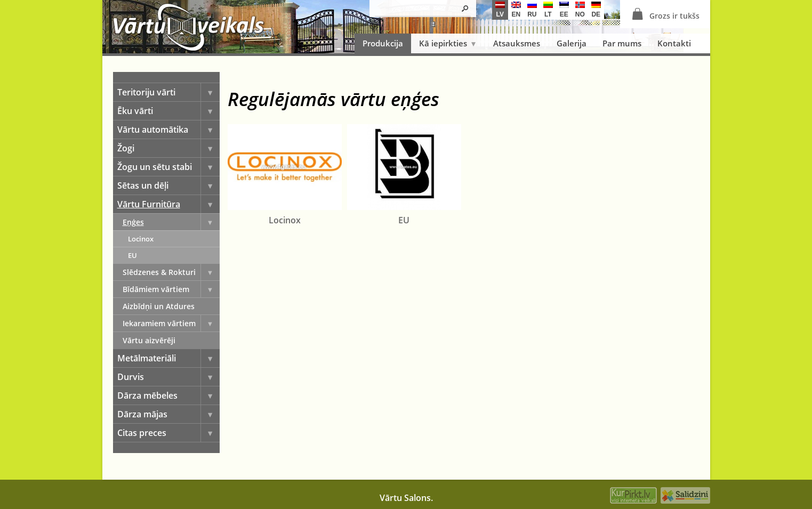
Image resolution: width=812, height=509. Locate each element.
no (580, 10)
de (596, 10)
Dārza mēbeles (168, 395)
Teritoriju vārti (168, 92)
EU (132, 255)
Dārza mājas (168, 414)
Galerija (572, 43)
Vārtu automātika (168, 130)
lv (500, 10)
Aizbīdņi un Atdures (159, 306)
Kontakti (674, 43)
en (516, 10)
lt (548, 10)
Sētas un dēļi (168, 185)
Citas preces (168, 433)
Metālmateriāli (168, 358)
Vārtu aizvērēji (149, 340)
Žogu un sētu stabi (168, 167)
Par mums (622, 43)
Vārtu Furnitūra (168, 204)
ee (564, 10)
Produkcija (383, 43)
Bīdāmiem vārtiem (171, 289)
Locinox (141, 239)
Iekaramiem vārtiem (171, 323)
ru (532, 10)
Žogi (168, 148)
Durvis (168, 377)
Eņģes (171, 222)
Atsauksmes (517, 43)
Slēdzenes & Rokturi (171, 272)
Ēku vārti (168, 111)
